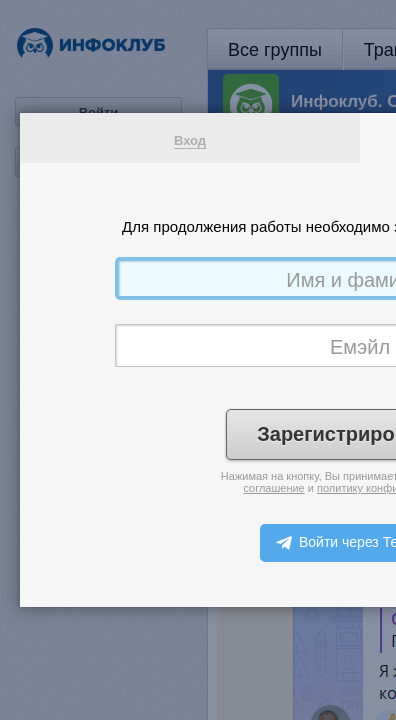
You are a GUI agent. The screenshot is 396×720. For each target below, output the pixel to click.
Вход (190, 140)
